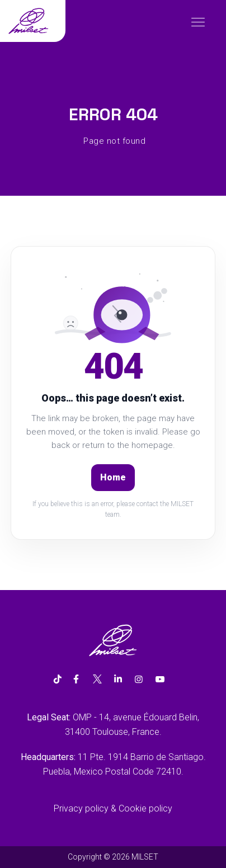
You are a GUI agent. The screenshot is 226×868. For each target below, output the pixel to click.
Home (113, 477)
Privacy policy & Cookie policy (113, 808)
